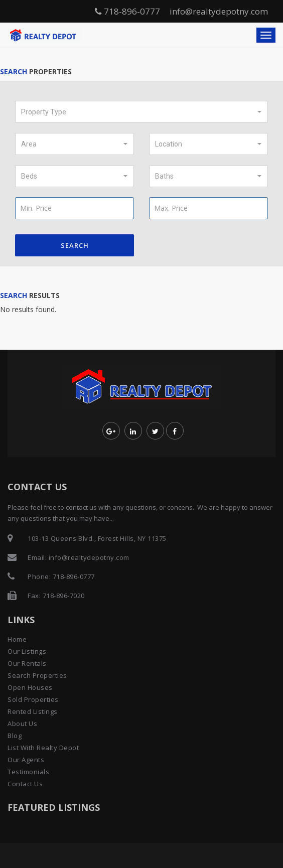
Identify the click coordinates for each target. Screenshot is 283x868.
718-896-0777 (127, 11)
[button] (141, 112)
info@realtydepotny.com (219, 11)
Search (75, 245)
